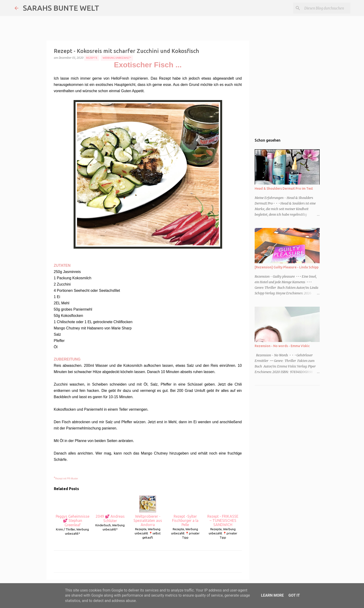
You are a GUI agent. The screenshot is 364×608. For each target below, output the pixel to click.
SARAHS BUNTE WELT (61, 8)
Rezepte (92, 58)
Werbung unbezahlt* (117, 58)
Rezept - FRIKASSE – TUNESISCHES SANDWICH (223, 511)
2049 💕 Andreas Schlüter (110, 509)
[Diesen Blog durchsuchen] (326, 8)
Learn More (272, 595)
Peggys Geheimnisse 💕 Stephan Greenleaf (73, 511)
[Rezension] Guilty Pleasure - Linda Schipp (287, 267)
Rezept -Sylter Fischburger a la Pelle (185, 511)
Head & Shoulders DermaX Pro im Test (284, 189)
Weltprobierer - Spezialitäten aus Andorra (148, 511)
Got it (294, 595)
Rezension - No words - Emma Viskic (282, 346)
